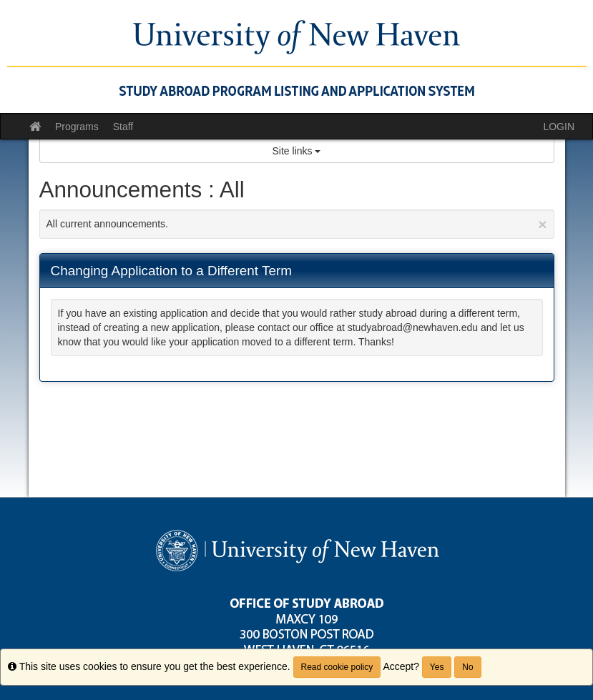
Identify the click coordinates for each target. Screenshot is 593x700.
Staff (123, 127)
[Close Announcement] (542, 224)
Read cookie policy (337, 667)
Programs (77, 127)
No (467, 667)
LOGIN (559, 127)
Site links (297, 151)
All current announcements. (297, 224)
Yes (437, 667)
